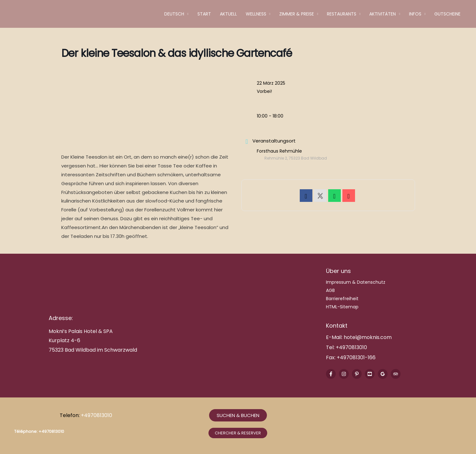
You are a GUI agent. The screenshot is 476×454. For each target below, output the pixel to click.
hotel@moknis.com (368, 337)
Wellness (256, 14)
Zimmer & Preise (297, 14)
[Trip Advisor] (396, 374)
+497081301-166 (355, 357)
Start (204, 14)
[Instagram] (344, 374)
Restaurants (342, 14)
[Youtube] (370, 374)
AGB (330, 290)
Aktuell (228, 14)
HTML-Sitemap (342, 307)
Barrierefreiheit (342, 299)
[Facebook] (331, 374)
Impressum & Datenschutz (356, 282)
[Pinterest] (357, 374)
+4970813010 (351, 347)
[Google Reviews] (383, 374)
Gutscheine (447, 14)
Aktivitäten (383, 14)
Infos (415, 14)
